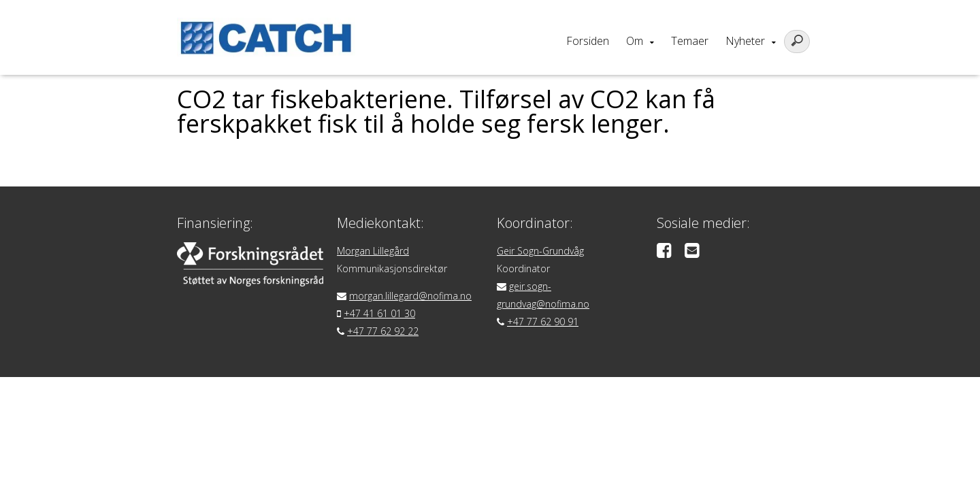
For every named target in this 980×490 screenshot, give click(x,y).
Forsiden (588, 41)
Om (635, 41)
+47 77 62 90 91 (543, 322)
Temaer (690, 41)
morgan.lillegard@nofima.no (410, 296)
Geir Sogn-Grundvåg (540, 251)
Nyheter (745, 41)
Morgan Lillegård (373, 251)
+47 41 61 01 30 (379, 313)
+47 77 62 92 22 (383, 331)
